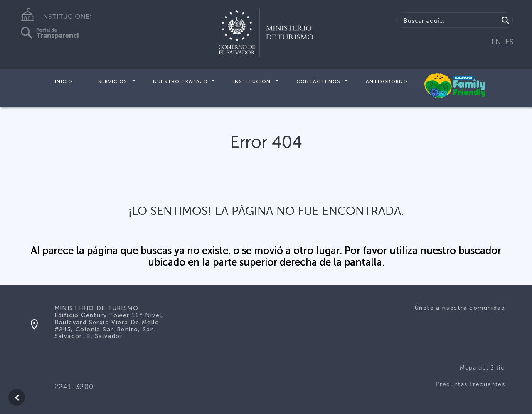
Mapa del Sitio (482, 368)
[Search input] (450, 20)
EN (496, 42)
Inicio (64, 81)
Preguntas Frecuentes (470, 384)
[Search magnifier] (505, 20)
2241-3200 (74, 387)
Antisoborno (387, 81)
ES (509, 42)
